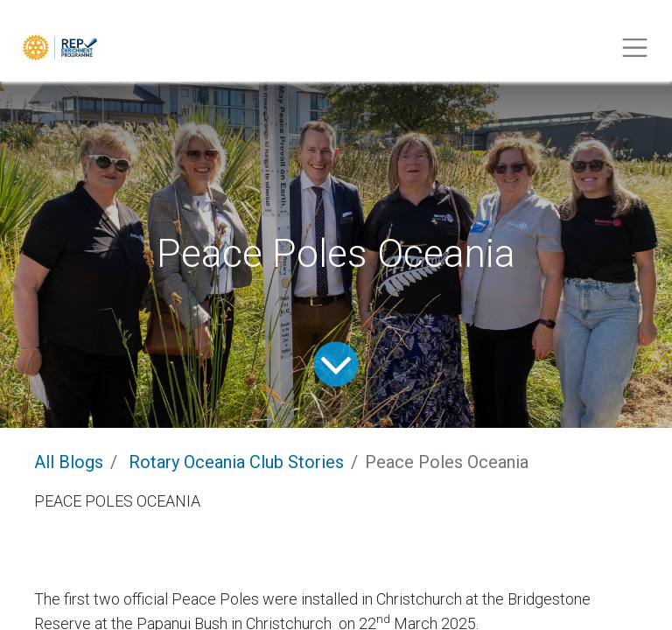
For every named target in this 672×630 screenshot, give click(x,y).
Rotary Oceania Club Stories (236, 462)
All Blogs (69, 462)
